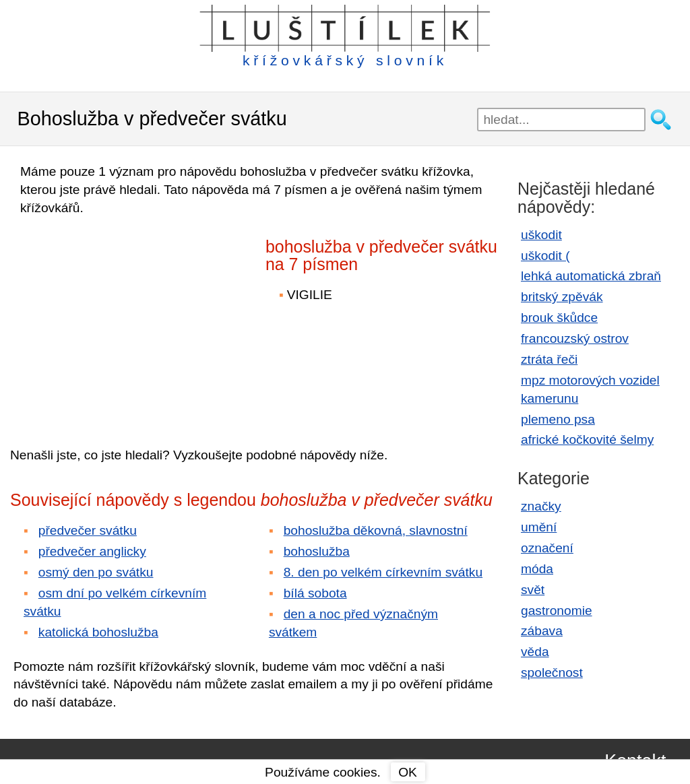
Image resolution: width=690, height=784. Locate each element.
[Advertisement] (128, 322)
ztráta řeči (549, 359)
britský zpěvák (562, 297)
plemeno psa (558, 419)
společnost (552, 673)
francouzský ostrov (575, 338)
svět (533, 590)
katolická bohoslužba (98, 632)
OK (408, 772)
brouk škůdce (559, 318)
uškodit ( (545, 256)
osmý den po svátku (96, 572)
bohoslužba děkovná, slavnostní (376, 530)
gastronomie (557, 611)
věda (535, 652)
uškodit (541, 235)
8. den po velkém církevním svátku (383, 572)
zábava (542, 631)
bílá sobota (315, 593)
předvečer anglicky (92, 551)
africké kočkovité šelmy (587, 439)
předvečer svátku (88, 530)
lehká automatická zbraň (591, 276)
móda (537, 569)
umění (539, 527)
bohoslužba (317, 551)
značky (541, 506)
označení (547, 548)
